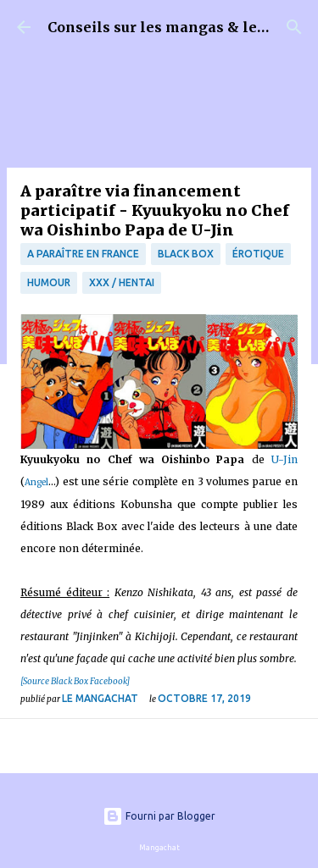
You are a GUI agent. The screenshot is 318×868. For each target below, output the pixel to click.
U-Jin (285, 459)
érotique (258, 254)
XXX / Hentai (122, 282)
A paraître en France (83, 254)
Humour (49, 282)
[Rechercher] (294, 27)
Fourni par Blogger (159, 816)
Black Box (186, 254)
